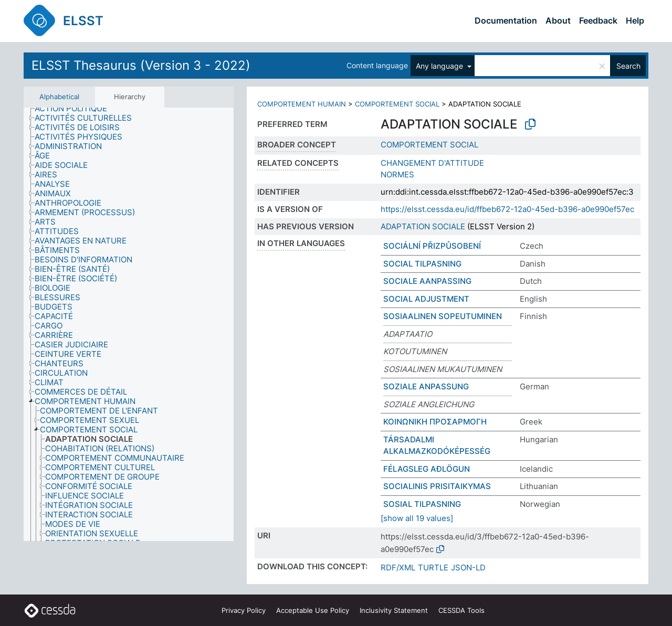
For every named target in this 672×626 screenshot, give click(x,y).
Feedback (598, 20)
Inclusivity (394, 610)
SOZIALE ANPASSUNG (426, 386)
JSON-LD (468, 567)
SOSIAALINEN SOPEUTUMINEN (443, 316)
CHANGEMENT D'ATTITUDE (432, 163)
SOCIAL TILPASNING (422, 264)
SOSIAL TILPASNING (422, 504)
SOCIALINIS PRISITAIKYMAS (437, 486)
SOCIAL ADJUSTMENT (426, 299)
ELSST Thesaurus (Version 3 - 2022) (141, 65)
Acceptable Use (313, 610)
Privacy (244, 610)
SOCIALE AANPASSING (427, 281)
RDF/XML (398, 567)
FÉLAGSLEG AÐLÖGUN (427, 469)
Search (628, 66)
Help (635, 20)
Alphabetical (59, 97)
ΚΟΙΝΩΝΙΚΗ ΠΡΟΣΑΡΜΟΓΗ (435, 422)
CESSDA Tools (461, 610)
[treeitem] (75, 109)
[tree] (129, 325)
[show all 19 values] (417, 518)
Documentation (506, 20)
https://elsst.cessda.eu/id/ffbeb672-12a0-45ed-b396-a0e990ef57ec (507, 209)
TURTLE (433, 567)
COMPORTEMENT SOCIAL (397, 104)
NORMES (397, 174)
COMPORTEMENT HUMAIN (302, 104)
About (558, 20)
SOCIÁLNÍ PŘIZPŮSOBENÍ (432, 246)
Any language (440, 66)
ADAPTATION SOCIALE (423, 226)
